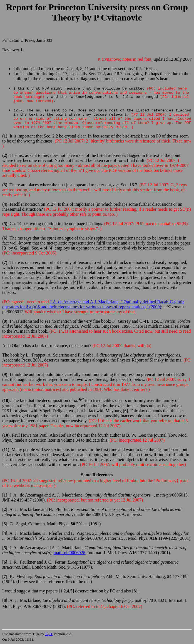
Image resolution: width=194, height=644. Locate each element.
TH (49, 634)
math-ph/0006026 (69, 553)
